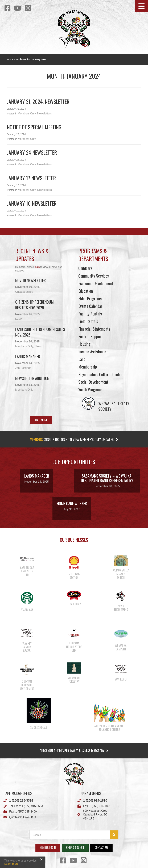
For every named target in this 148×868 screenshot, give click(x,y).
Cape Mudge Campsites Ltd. (27, 571)
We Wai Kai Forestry (74, 680)
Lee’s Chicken (74, 604)
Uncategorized (24, 292)
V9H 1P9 (89, 819)
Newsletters (44, 113)
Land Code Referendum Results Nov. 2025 (40, 332)
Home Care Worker (72, 503)
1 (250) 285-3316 (21, 801)
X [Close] (41, 860)
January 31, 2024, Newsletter (38, 101)
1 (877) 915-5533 (32, 806)
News (19, 319)
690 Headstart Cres (95, 811)
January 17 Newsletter (31, 178)
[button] (141, 6)
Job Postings (23, 368)
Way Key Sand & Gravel (27, 647)
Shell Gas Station (74, 576)
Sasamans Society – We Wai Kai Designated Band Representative (107, 478)
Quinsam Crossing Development (27, 685)
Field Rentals (88, 321)
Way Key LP (121, 679)
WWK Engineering (121, 608)
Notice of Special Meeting (34, 127)
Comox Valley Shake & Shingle (121, 574)
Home (10, 59)
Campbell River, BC (95, 815)
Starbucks (27, 610)
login (37, 267)
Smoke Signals (39, 727)
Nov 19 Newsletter (30, 280)
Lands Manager (28, 357)
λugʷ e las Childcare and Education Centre (109, 728)
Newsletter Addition (32, 378)
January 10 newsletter (32, 203)
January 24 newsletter (32, 152)
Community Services (94, 276)
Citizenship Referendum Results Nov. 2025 (34, 305)
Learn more (11, 864)
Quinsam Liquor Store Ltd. (74, 647)
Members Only (27, 113)
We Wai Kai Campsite (121, 647)
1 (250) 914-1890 (95, 801)
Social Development (93, 382)
